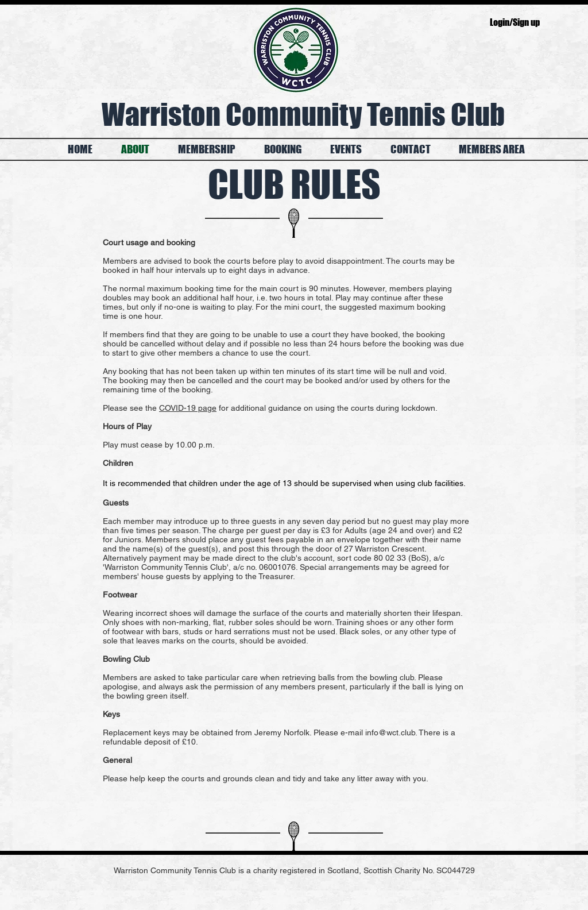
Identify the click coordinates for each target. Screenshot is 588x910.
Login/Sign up (515, 22)
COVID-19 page (188, 408)
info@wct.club (390, 732)
